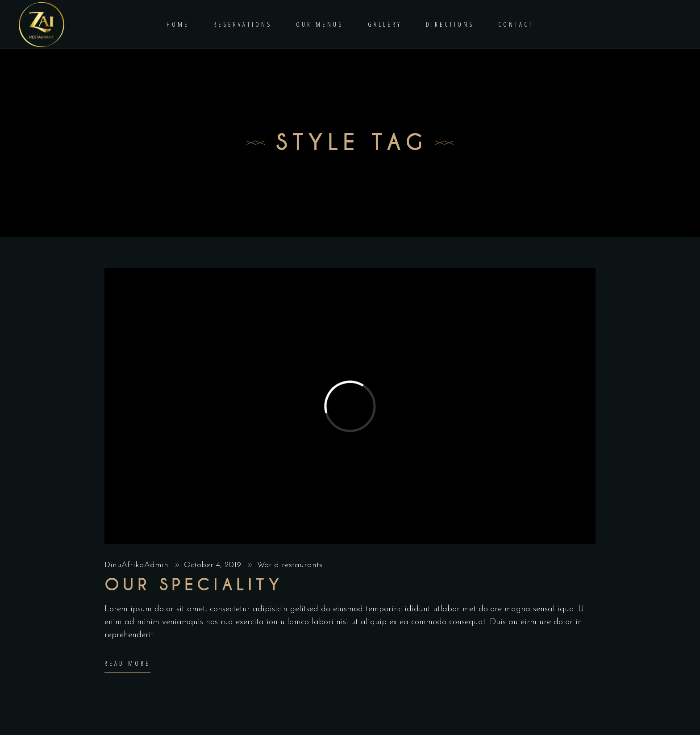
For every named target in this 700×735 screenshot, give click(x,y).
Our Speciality (194, 585)
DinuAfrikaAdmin (138, 565)
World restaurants (290, 565)
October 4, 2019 (214, 565)
